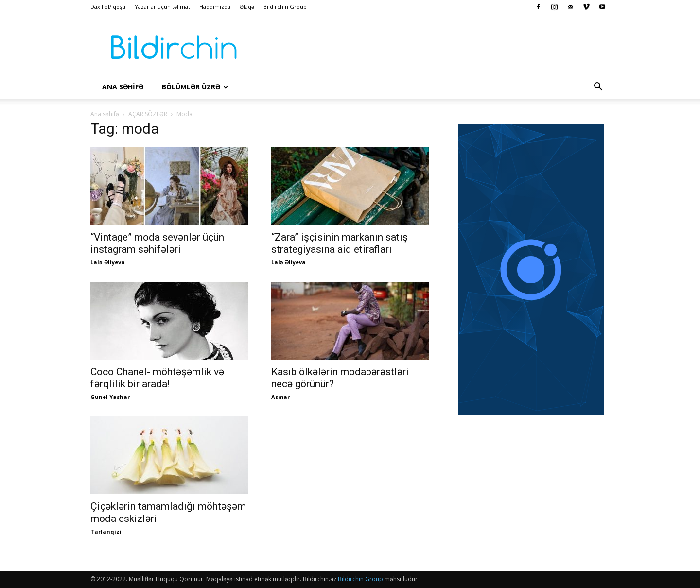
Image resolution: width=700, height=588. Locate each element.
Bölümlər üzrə (195, 87)
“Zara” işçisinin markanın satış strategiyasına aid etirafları (340, 243)
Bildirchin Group (285, 7)
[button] (598, 87)
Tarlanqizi (106, 531)
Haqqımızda (215, 7)
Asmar (280, 397)
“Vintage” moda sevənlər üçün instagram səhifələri (157, 243)
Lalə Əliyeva (108, 262)
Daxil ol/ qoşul (109, 7)
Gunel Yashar (110, 397)
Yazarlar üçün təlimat (162, 7)
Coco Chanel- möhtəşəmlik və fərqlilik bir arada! (157, 378)
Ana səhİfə (123, 87)
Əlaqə (247, 7)
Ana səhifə (105, 114)
